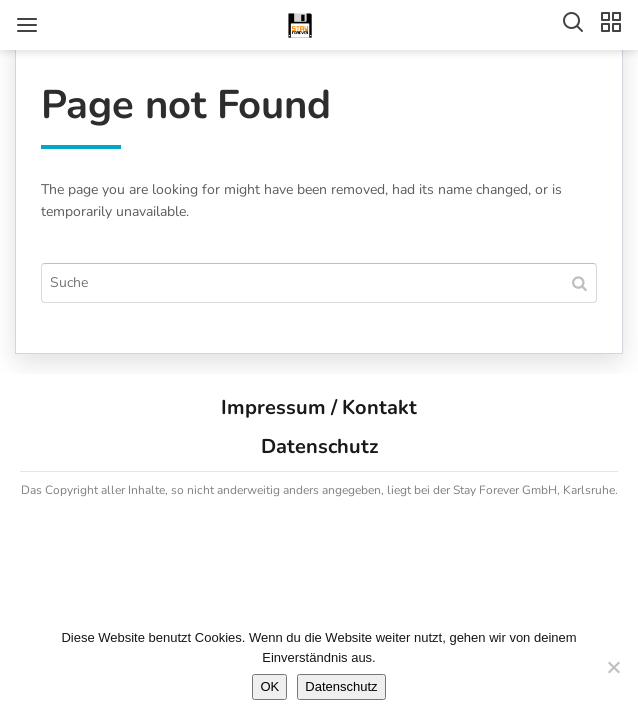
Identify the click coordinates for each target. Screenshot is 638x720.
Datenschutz (319, 446)
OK (269, 686)
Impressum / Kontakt (319, 407)
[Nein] (613, 667)
